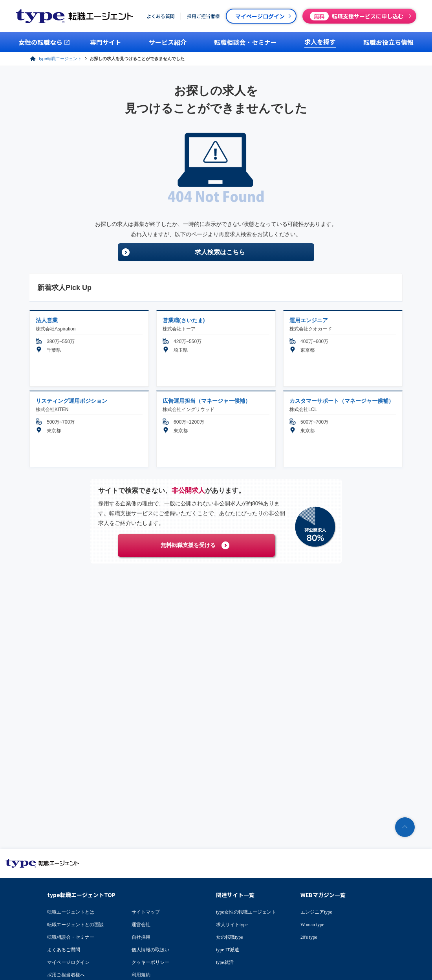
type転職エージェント (60, 59)
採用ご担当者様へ (66, 975)
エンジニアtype (316, 912)
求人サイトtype (232, 925)
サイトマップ (146, 912)
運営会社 (141, 925)
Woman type (312, 925)
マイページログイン (68, 962)
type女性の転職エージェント (246, 912)
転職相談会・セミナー (71, 937)
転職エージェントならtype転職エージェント (42, 863)
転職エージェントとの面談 (75, 925)
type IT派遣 (228, 950)
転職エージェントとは (71, 912)
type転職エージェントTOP (81, 895)
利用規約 (141, 975)
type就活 (225, 962)
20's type (309, 937)
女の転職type (230, 937)
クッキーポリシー (150, 962)
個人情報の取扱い (150, 950)
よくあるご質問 (64, 950)
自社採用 (141, 937)
